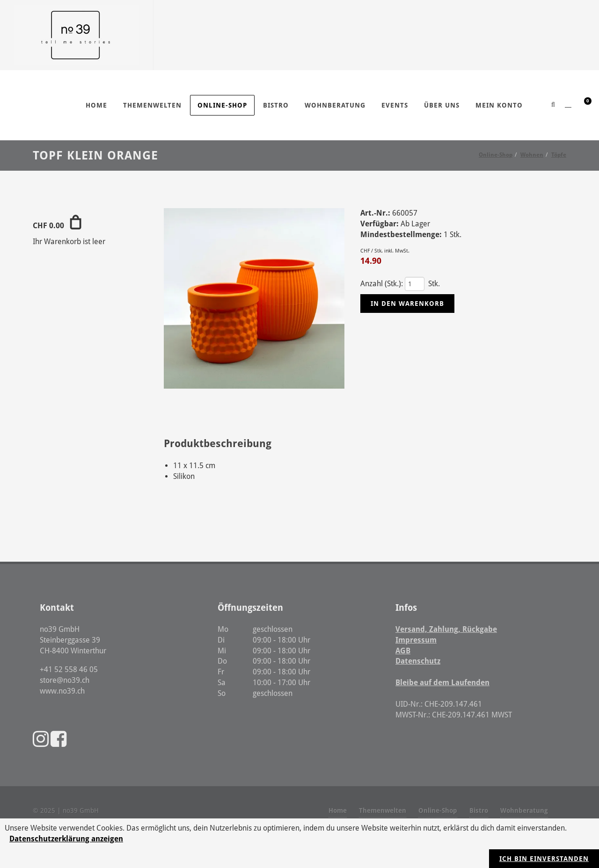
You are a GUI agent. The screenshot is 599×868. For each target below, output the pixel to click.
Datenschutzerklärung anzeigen (66, 839)
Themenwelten (383, 810)
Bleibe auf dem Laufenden (442, 683)
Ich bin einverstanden (544, 859)
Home (338, 810)
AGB (403, 651)
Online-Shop (438, 810)
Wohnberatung (524, 810)
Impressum (416, 640)
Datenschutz (418, 661)
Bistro (479, 810)
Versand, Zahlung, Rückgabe (446, 629)
